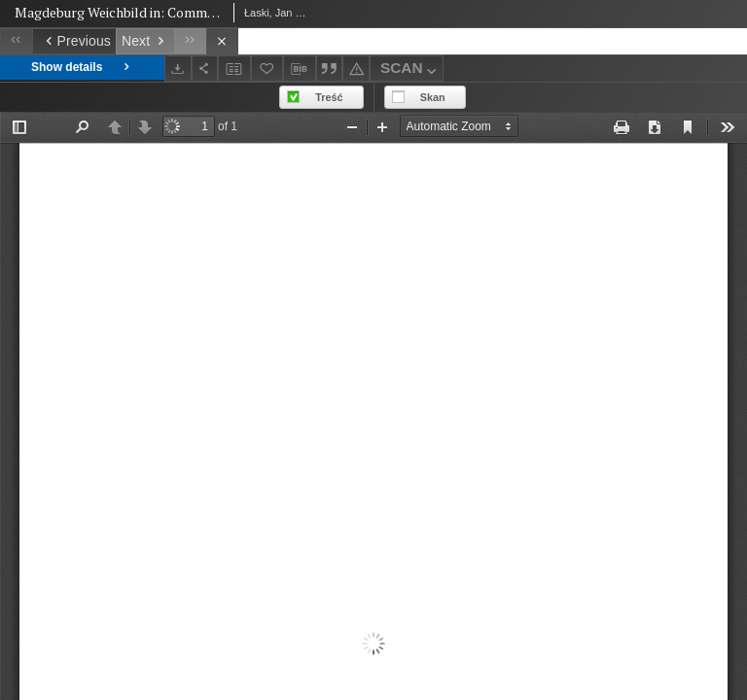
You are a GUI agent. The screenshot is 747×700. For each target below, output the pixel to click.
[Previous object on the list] (74, 41)
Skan (433, 97)
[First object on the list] (16, 41)
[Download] (178, 69)
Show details (82, 68)
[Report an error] (356, 69)
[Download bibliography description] (300, 69)
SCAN (410, 70)
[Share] (205, 69)
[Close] (222, 41)
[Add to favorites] (267, 69)
